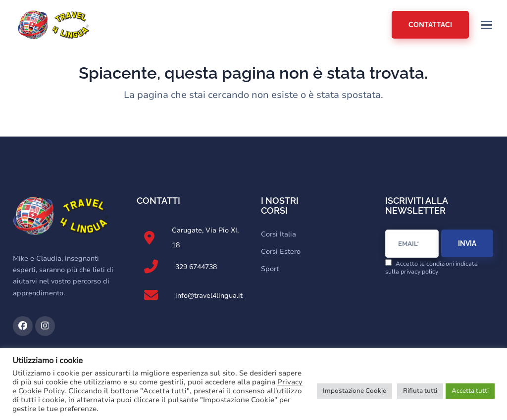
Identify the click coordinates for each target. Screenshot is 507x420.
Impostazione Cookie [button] (355, 391)
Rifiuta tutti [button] (420, 391)
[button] (487, 25)
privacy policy (419, 272)
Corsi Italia (279, 234)
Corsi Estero (281, 252)
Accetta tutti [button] (470, 391)
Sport (270, 269)
